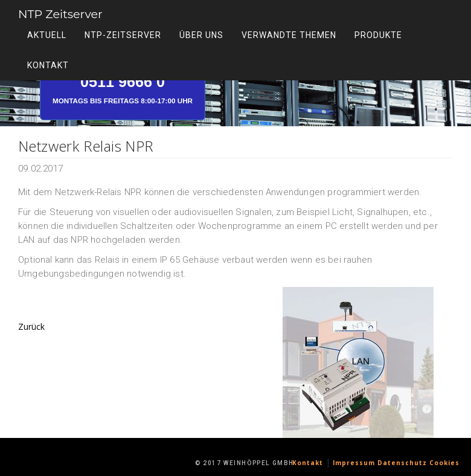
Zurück (31, 326)
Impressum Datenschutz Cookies (396, 463)
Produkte (378, 37)
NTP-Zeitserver (123, 37)
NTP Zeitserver (80, 16)
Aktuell (47, 37)
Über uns (201, 37)
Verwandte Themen (289, 37)
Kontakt (48, 68)
